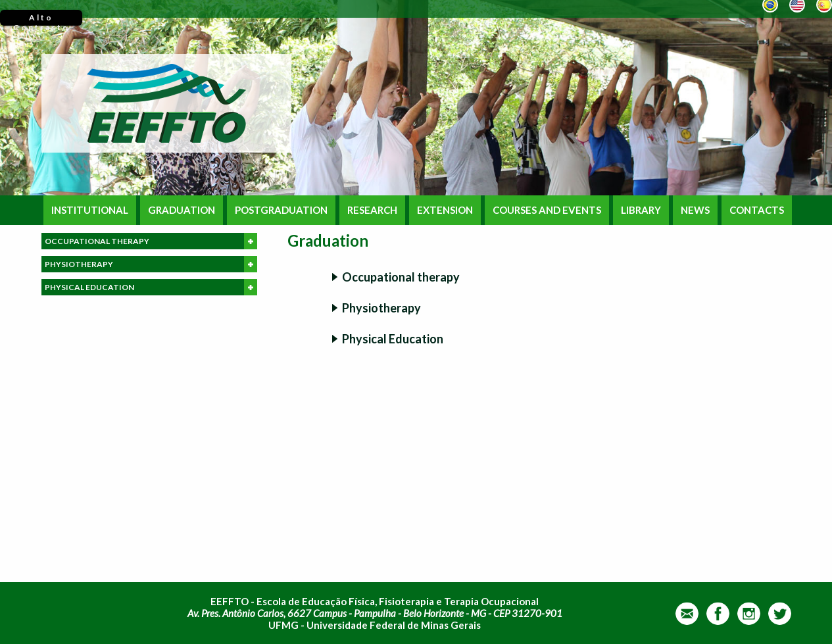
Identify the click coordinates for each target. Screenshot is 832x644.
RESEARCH (372, 210)
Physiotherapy (381, 308)
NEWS (695, 210)
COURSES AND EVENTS (547, 210)
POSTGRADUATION (281, 210)
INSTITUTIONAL (90, 210)
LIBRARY (641, 210)
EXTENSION (445, 210)
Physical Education (393, 339)
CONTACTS (757, 210)
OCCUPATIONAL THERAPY (151, 241)
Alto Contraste (41, 19)
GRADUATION (182, 210)
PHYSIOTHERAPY (151, 264)
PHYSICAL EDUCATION (151, 287)
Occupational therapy (401, 277)
